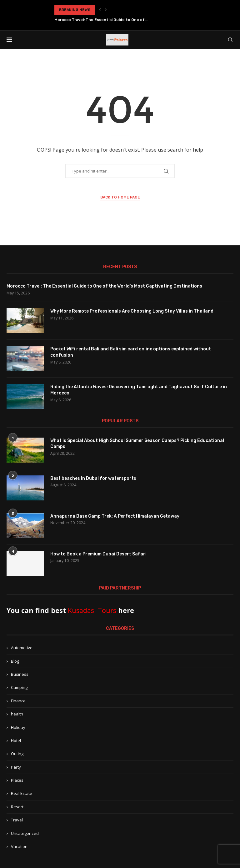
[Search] (230, 40)
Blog (15, 661)
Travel (17, 820)
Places (17, 780)
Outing (17, 754)
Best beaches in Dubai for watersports (93, 478)
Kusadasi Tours (92, 610)
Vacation (19, 846)
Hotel (16, 740)
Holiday (18, 727)
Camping (19, 687)
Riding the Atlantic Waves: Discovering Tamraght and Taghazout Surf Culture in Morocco (139, 390)
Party (16, 767)
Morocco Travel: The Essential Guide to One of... (101, 20)
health (17, 714)
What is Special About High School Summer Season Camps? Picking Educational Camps (137, 444)
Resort (17, 807)
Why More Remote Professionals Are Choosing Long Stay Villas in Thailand (132, 311)
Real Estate (22, 793)
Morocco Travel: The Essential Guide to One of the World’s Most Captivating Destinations (104, 286)
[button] (100, 10)
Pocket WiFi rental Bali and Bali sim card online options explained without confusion (131, 352)
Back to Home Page (120, 197)
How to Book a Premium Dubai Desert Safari (98, 554)
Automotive (22, 648)
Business (20, 674)
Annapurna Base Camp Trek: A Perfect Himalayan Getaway (115, 516)
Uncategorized (25, 833)
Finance (18, 701)
